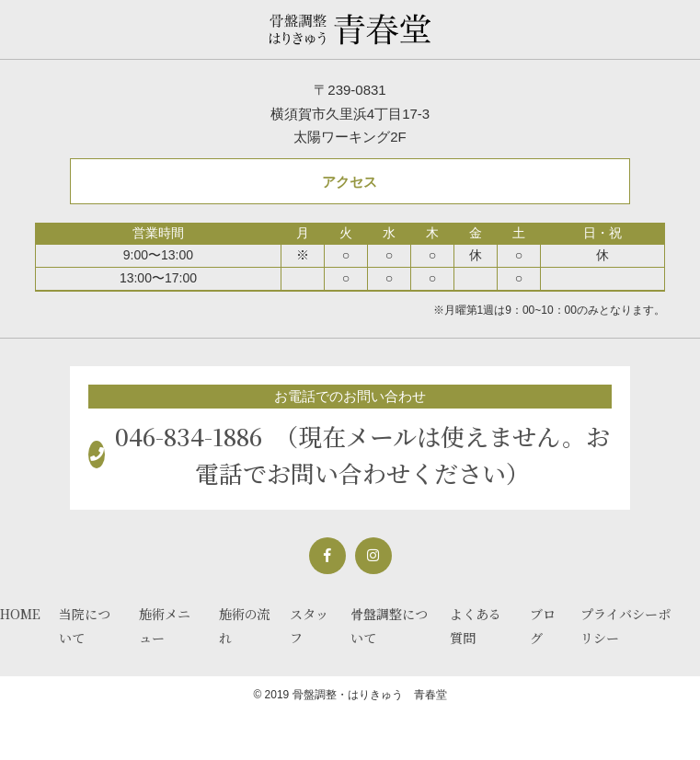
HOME (20, 614)
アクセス (350, 182)
